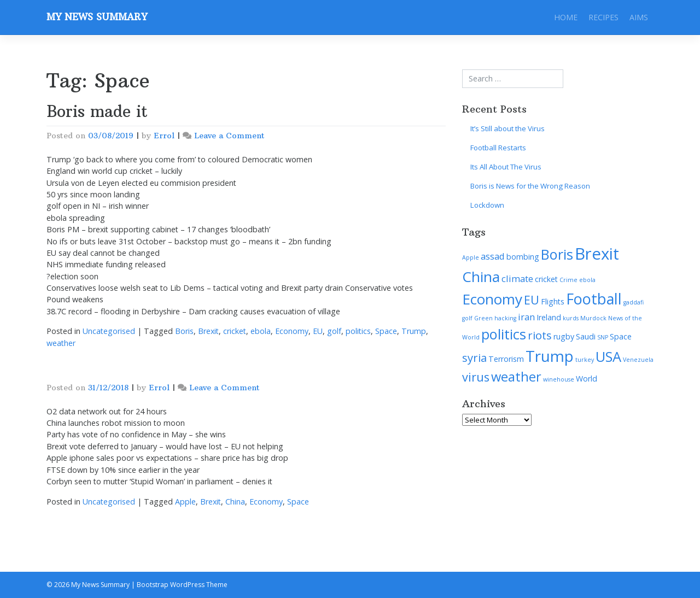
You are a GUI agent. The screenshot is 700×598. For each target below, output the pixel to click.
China (235, 502)
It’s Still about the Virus (507, 128)
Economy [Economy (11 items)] (492, 299)
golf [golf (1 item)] (467, 318)
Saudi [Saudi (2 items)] (586, 336)
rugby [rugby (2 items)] (564, 336)
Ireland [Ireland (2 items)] (549, 317)
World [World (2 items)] (587, 379)
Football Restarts (498, 148)
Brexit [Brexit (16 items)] (597, 254)
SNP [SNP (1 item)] (603, 337)
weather (61, 343)
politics (358, 331)
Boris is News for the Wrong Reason (530, 186)
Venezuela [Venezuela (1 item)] (638, 360)
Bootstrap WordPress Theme (182, 585)
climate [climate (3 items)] (517, 279)
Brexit (208, 331)
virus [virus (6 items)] (476, 377)
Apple (185, 502)
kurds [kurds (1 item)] (571, 318)
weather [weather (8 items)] (516, 377)
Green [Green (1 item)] (483, 318)
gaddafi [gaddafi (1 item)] (634, 302)
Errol (164, 136)
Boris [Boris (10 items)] (557, 254)
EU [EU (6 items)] (532, 300)
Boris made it (97, 112)
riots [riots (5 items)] (540, 335)
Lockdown (487, 205)
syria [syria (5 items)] (474, 357)
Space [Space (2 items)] (621, 336)
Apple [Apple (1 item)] (471, 257)
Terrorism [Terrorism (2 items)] (506, 359)
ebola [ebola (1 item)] (587, 280)
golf (334, 331)
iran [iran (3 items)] (526, 317)
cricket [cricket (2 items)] (546, 279)
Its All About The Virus (506, 167)
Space (386, 331)
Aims (639, 17)
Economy (292, 331)
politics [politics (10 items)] (504, 334)
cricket (235, 331)
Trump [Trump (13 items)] (550, 356)
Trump (414, 331)
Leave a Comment (229, 136)
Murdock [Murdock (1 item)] (593, 318)
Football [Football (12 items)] (594, 299)
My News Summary (97, 17)
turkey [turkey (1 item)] (585, 360)
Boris (184, 331)
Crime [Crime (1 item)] (568, 280)
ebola (261, 331)
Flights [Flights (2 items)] (553, 301)
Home (566, 17)
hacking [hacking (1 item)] (505, 318)
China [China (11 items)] (481, 277)
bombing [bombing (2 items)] (523, 257)
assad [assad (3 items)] (493, 256)
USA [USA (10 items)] (608, 356)
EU (318, 331)
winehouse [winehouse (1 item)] (559, 379)
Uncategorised (109, 331)
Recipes (603, 17)
